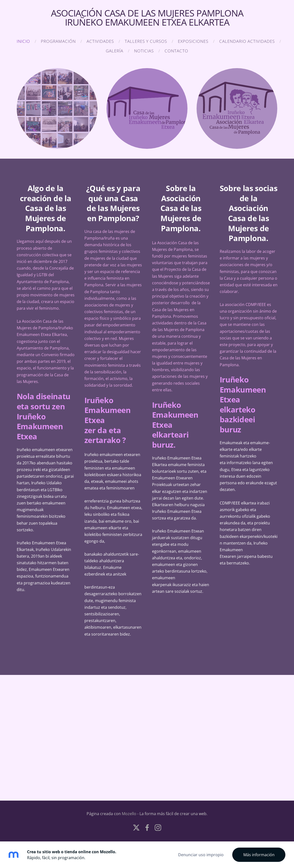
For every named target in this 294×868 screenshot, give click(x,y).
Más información (259, 855)
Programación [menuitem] (58, 41)
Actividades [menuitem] (100, 41)
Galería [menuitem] (115, 51)
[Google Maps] (147, 743)
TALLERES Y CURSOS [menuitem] (146, 41)
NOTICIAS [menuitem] (144, 51)
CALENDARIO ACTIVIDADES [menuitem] (247, 41)
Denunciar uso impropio (201, 855)
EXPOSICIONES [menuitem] (193, 41)
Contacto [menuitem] (176, 51)
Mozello (129, 814)
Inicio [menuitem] (23, 41)
